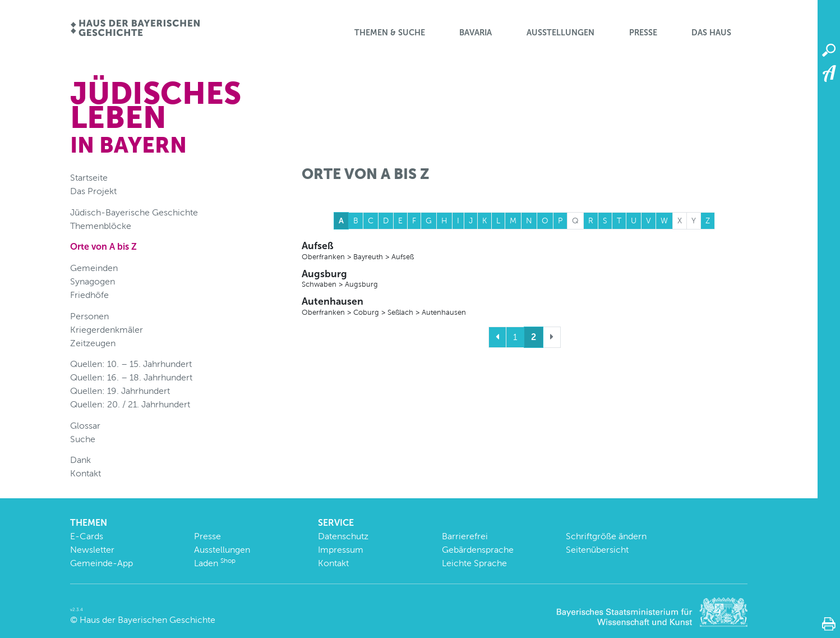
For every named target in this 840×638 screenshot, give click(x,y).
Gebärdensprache (478, 550)
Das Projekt (93, 191)
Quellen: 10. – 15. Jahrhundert (131, 364)
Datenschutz (343, 536)
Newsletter (92, 550)
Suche (83, 439)
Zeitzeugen (93, 343)
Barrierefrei (465, 536)
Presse (643, 33)
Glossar (85, 426)
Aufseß (525, 251)
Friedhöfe (89, 295)
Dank (80, 460)
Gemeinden (94, 268)
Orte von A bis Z (103, 247)
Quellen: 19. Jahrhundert (120, 391)
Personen (89, 316)
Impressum (341, 550)
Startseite (89, 178)
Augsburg (525, 279)
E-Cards (87, 536)
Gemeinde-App (101, 563)
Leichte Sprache (474, 563)
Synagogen (93, 281)
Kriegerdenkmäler (107, 330)
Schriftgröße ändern (606, 536)
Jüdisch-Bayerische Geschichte (134, 212)
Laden (215, 563)
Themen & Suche (390, 33)
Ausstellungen (560, 33)
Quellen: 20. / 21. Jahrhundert (130, 404)
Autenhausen (525, 306)
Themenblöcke (101, 226)
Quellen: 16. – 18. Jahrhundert (131, 377)
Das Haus (711, 33)
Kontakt (86, 473)
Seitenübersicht (597, 550)
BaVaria (476, 33)
